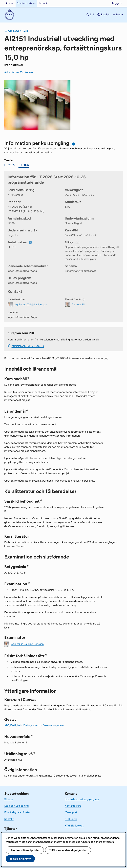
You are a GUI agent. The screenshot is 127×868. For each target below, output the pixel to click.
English (105, 14)
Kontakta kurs (73, 806)
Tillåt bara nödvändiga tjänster (68, 850)
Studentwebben (26, 3)
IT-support (71, 812)
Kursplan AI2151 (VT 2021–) (28, 346)
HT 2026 (24, 165)
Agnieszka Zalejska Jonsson (27, 644)
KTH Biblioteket (74, 826)
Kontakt (9, 819)
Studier (9, 799)
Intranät (44, 3)
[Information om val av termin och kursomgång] (73, 144)
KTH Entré (71, 819)
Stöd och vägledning (16, 806)
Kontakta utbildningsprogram (82, 799)
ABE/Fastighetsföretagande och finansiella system (34, 725)
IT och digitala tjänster (17, 812)
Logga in (117, 3)
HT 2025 (9, 165)
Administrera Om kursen (19, 72)
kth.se (10, 3)
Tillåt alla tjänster (20, 859)
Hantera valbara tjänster (25, 850)
